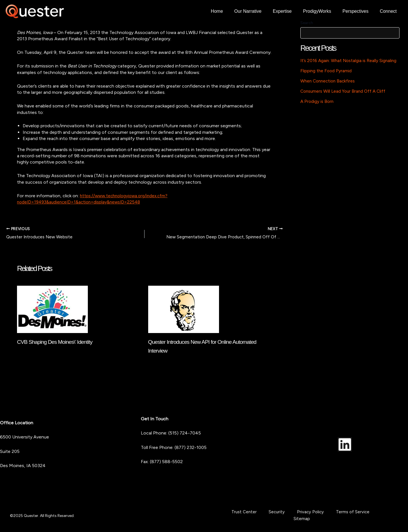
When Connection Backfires (329, 81)
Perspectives (359, 11)
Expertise (290, 11)
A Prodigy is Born (318, 101)
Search (307, 23)
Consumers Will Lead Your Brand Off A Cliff (345, 91)
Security (270, 515)
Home (229, 11)
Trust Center (244, 515)
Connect (389, 11)
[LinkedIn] (345, 444)
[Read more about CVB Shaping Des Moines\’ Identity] (52, 309)
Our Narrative (258, 11)
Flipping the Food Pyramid (327, 71)
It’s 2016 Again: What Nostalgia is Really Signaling (350, 61)
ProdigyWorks (323, 11)
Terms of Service (333, 515)
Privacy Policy (297, 515)
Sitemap (363, 515)
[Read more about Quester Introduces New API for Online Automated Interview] (184, 309)
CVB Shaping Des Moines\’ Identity (56, 342)
